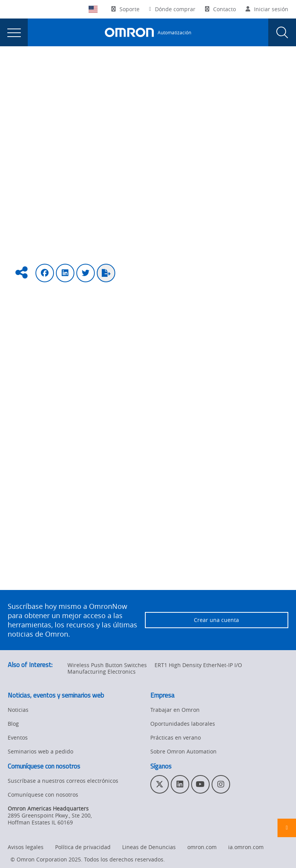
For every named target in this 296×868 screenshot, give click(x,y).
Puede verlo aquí (151, 430)
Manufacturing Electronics (102, 672)
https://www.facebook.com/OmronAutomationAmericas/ (128, 541)
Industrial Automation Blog (104, 70)
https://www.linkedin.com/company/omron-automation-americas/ (138, 514)
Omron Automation (33, 70)
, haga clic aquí (107, 574)
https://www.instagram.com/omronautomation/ (117, 532)
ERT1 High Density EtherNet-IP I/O (198, 665)
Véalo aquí (166, 463)
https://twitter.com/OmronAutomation (96, 523)
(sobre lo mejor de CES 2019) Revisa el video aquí (161, 347)
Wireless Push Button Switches (107, 665)
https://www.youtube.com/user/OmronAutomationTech (123, 551)
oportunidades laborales (241, 486)
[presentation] (14, 32)
